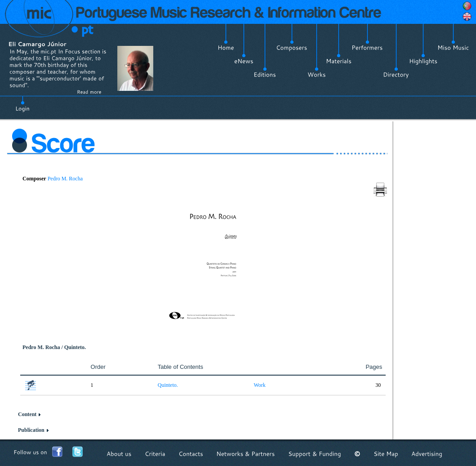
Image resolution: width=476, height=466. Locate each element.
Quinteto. (168, 385)
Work (259, 385)
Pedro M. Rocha (65, 179)
